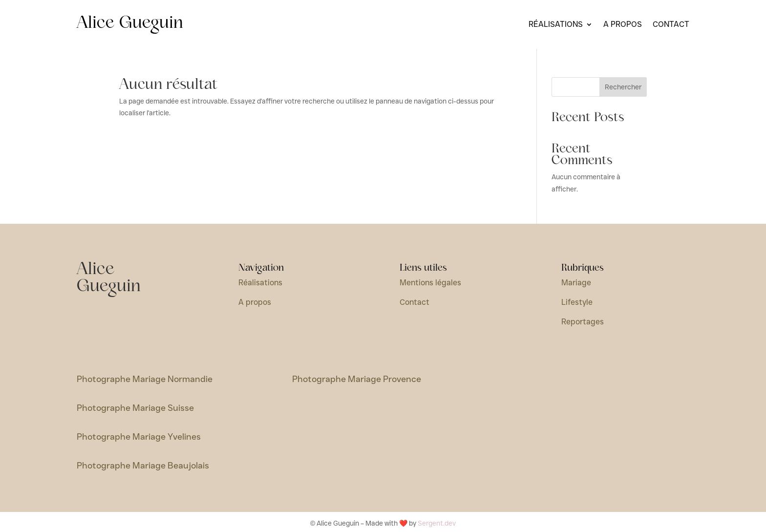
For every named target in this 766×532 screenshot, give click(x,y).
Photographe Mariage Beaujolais (143, 466)
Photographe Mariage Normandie (145, 379)
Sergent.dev (437, 523)
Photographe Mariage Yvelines (139, 437)
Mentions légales (430, 283)
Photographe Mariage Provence (357, 379)
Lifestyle (577, 302)
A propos (623, 25)
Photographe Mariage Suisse (135, 408)
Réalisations (556, 25)
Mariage (576, 283)
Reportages (583, 322)
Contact (671, 25)
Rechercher (623, 87)
